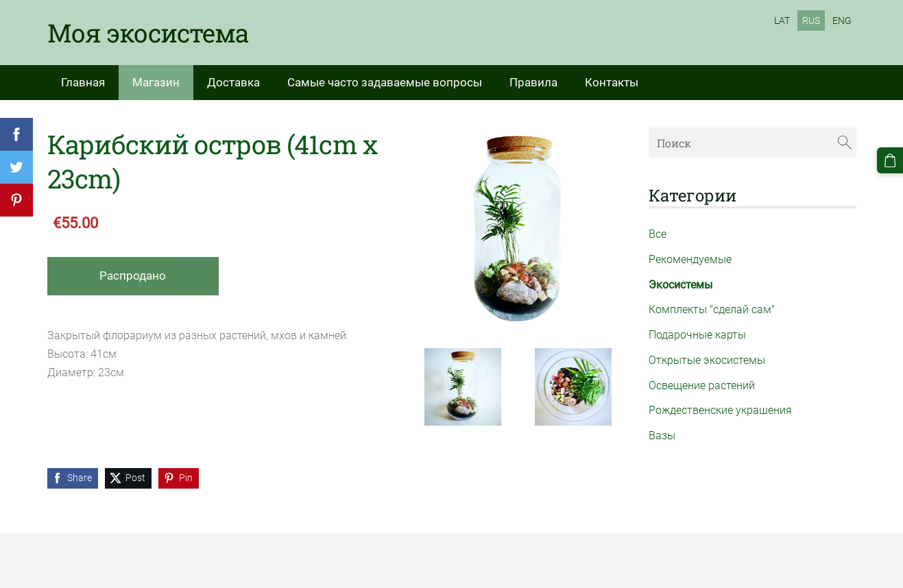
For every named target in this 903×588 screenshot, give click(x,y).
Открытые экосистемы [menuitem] (707, 360)
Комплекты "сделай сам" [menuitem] (712, 309)
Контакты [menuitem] (612, 82)
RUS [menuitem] (811, 21)
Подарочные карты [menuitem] (697, 335)
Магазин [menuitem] (156, 82)
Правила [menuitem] (533, 82)
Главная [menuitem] (83, 82)
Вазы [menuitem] (662, 436)
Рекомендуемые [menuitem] (690, 259)
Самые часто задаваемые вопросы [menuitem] (385, 82)
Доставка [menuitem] (233, 82)
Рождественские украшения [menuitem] (720, 410)
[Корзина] (890, 160)
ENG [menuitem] (842, 21)
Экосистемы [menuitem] (681, 285)
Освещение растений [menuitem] (702, 385)
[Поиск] (752, 142)
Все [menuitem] (658, 234)
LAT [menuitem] (782, 21)
